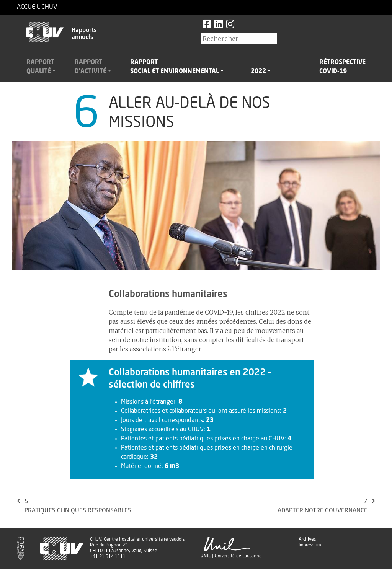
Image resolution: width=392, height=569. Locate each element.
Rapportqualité (40, 67)
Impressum (310, 545)
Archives (307, 540)
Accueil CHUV (37, 7)
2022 (258, 72)
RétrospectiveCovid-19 (342, 67)
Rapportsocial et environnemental (175, 67)
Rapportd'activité (91, 67)
